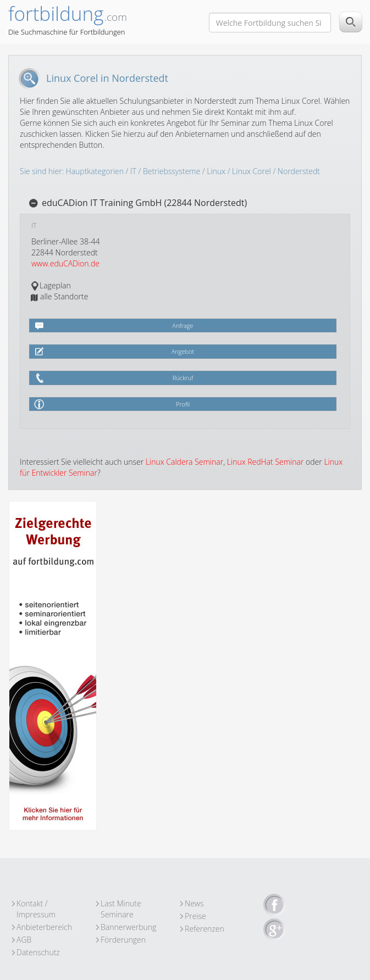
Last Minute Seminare (121, 904)
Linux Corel (252, 171)
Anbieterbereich (44, 927)
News (194, 903)
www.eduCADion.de (65, 263)
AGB (24, 940)
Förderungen (123, 940)
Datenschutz (38, 952)
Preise (195, 916)
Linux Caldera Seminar (184, 462)
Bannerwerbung (128, 927)
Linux (216, 171)
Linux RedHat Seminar (266, 462)
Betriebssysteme (172, 171)
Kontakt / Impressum (36, 904)
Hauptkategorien (95, 171)
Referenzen (205, 929)
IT (133, 171)
